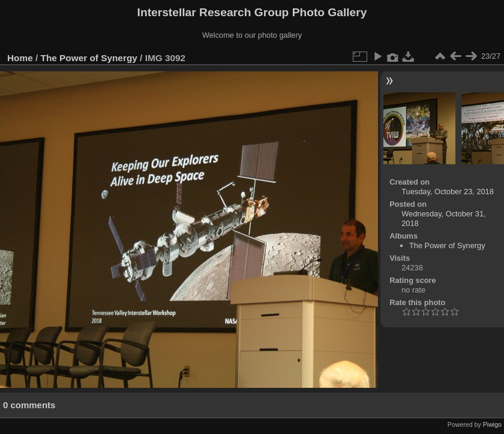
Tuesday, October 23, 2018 (448, 192)
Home (20, 58)
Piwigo (492, 424)
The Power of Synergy (89, 58)
